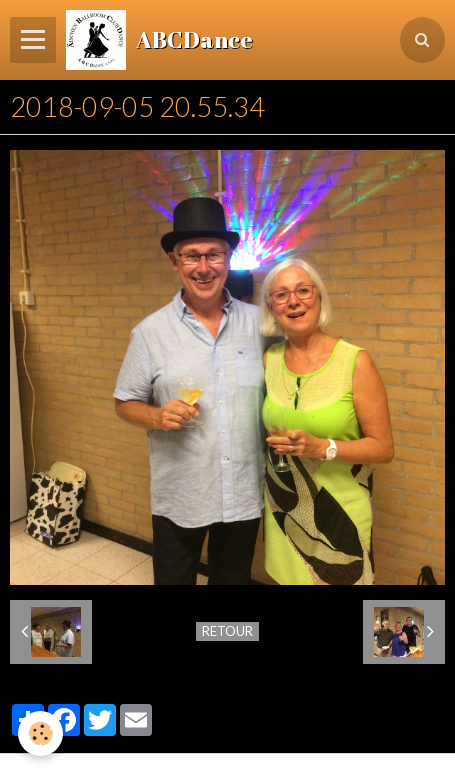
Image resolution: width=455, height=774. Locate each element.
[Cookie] (40, 733)
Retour (227, 631)
